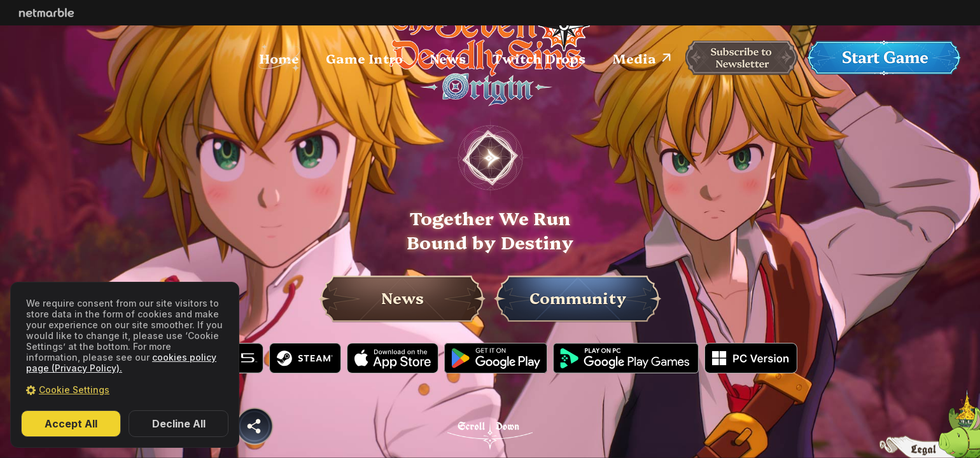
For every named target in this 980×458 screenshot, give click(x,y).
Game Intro (364, 58)
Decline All (179, 424)
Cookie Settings (74, 390)
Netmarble (46, 13)
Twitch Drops (539, 58)
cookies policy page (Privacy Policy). (121, 363)
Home (279, 58)
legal (929, 445)
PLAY (490, 158)
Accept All (71, 424)
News (448, 58)
